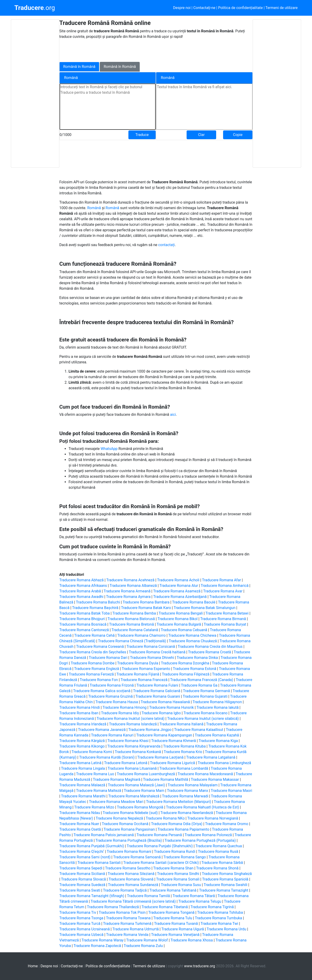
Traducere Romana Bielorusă (131, 619)
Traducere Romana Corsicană (151, 647)
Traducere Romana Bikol (177, 619)
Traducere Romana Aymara (128, 597)
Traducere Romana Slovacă (83, 879)
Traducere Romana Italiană (181, 724)
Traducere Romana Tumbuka (218, 918)
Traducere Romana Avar (223, 591)
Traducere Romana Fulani (157, 685)
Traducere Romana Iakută (218, 707)
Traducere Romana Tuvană (176, 924)
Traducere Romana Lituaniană (132, 768)
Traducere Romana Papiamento (183, 829)
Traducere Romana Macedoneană (205, 774)
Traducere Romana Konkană (138, 752)
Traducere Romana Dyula (138, 663)
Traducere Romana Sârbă (222, 863)
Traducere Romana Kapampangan (164, 735)
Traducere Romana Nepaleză (119, 818)
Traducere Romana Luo (95, 774)
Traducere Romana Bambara (146, 602)
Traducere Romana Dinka (197, 658)
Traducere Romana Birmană (223, 619)
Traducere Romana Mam (144, 791)
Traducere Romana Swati (80, 890)
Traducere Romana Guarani (158, 696)
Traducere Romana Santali (99, 863)
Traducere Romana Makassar (215, 779)
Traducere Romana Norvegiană (213, 818)
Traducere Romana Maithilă (166, 779)
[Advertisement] (35, 93)
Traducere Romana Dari (108, 658)
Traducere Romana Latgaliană (211, 757)
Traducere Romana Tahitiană (173, 890)
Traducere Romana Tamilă (148, 896)
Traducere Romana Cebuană (184, 630)
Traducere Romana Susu (181, 885)
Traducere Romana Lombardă (184, 768)
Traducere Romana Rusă (218, 852)
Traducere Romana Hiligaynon (217, 702)
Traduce (142, 135)
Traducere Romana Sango (185, 857)
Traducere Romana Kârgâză (82, 741)
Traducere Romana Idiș (120, 713)
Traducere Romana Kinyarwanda (134, 746)
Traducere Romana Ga (199, 685)
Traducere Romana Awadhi (81, 597)
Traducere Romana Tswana (128, 918)
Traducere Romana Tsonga (81, 918)
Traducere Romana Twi (219, 924)
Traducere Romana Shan (173, 868)
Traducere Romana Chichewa (192, 635)
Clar (201, 135)
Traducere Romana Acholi (178, 580)
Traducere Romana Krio (183, 752)
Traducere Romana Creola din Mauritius (210, 647)
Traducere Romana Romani (129, 852)
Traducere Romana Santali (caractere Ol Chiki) (161, 863)
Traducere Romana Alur (179, 586)
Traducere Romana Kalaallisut (199, 730)
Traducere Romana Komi (92, 752)
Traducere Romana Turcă (80, 924)
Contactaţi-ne (204, 8)
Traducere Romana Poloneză (208, 835)
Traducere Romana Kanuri (112, 735)
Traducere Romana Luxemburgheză (146, 774)
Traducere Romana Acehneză (130, 580)
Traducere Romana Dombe (93, 663)
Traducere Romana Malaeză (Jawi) (136, 785)
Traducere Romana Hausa (117, 702)
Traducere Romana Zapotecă (97, 946)
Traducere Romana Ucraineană (85, 929)
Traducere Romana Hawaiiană (165, 702)
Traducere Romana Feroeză (91, 674)
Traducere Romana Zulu (143, 946)
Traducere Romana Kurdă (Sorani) (107, 757)
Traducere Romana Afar (222, 580)
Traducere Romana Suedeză (82, 885)
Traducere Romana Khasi (128, 741)
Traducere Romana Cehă (95, 635)
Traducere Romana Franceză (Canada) (202, 680)
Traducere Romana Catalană (135, 630)
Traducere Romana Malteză (98, 791)
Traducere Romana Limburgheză (224, 763)
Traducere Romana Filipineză (186, 674)
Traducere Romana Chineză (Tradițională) (132, 641)
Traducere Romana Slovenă (131, 879)
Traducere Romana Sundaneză (133, 885)
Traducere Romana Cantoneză (84, 630)
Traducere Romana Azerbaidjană (180, 597)
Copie (238, 135)
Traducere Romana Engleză (97, 669)
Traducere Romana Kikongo (82, 746)
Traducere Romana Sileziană (131, 874)
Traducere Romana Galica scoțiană (102, 691)
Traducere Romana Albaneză (133, 586)
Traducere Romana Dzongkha (185, 663)
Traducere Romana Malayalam (193, 785)
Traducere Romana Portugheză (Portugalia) (200, 840)
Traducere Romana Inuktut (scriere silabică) (203, 719)
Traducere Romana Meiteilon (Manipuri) (179, 802)
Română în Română (79, 67)
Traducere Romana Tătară (194, 896)
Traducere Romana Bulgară (179, 624)
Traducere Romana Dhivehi (152, 658)
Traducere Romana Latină (80, 763)
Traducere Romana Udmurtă (136, 929)
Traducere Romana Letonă (126, 763)
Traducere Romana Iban (79, 713)
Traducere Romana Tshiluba (220, 912)
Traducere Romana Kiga (218, 741)
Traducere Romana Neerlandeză (187, 813)
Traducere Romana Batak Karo (146, 608)
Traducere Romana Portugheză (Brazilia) (129, 840)
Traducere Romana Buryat (225, 624)
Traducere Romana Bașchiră (95, 608)
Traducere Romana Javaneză (102, 730)
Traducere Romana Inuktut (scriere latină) (130, 719)
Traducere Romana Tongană (171, 912)
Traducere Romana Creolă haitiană (157, 652)
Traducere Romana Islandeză (133, 724)
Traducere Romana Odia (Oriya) (177, 824)
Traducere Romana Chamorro (141, 635)
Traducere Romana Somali (178, 879)
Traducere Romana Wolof (147, 940)
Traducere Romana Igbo (161, 713)
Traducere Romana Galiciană (157, 691)
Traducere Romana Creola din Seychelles (93, 652)
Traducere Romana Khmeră (174, 741)
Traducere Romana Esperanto (146, 669)
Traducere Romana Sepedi (81, 868)
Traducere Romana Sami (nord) (85, 857)
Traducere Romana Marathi (83, 796)
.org (35, 8)
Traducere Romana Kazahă (217, 735)
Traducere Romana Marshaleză (134, 796)
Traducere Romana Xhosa (192, 940)
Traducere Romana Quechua (219, 846)
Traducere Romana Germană (206, 691)
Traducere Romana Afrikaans (83, 586)
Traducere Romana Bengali (181, 613)
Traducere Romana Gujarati (205, 696)
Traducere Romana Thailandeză (113, 907)
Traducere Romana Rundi (175, 852)
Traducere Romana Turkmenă (127, 924)
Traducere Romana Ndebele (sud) (130, 813)
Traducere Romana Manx (188, 791)
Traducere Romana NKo (165, 818)
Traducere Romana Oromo (227, 824)
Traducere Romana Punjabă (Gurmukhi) (92, 846)
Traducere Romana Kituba (184, 746)
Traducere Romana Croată (209, 652)
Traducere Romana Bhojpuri (82, 619)
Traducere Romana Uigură (183, 929)
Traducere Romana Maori (231, 791)
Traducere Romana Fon (99, 680)
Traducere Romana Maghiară (117, 779)
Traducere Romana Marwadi (185, 796)
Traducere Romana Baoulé (194, 602)
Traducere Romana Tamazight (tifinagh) (92, 896)
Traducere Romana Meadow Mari (116, 802)
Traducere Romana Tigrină (212, 907)
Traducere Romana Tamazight (224, 890)
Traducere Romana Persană (159, 835)
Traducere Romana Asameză (177, 591)
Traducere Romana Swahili (226, 885)
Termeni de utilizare (282, 8)
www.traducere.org (200, 966)
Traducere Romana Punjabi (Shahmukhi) (160, 846)
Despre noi (182, 8)
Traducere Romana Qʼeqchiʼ (82, 852)
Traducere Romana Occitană (125, 824)
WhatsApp (109, 449)
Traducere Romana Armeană (127, 591)
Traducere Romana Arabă (80, 591)
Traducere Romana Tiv (78, 912)
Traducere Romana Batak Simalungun (204, 608)
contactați (167, 245)
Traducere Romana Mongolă (140, 807)
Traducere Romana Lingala (83, 768)
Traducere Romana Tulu (173, 918)
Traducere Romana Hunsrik (171, 707)
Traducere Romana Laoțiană (160, 757)
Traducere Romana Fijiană (138, 674)
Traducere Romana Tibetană (165, 907)
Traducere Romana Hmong (125, 707)
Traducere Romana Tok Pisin (122, 912)
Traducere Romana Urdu (226, 929)
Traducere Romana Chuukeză (193, 641)
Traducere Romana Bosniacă (83, 624)
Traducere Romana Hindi (80, 707)
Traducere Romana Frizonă (112, 685)
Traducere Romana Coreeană (100, 647)
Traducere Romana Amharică (225, 586)
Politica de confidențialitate (240, 8)
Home (33, 966)
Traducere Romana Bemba (134, 613)
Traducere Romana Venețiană (175, 935)
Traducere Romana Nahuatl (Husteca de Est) (203, 807)
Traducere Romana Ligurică (172, 763)
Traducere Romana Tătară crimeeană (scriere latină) (133, 901)
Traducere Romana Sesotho (128, 868)
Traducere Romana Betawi (227, 613)
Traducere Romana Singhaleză (227, 874)
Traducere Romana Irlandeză (83, 724)
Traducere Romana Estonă (195, 669)
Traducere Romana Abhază (82, 580)
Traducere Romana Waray (103, 940)
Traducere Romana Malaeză (82, 785)
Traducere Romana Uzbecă (81, 935)
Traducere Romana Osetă (80, 829)
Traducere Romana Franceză (144, 680)
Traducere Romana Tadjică (125, 890)
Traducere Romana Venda (127, 935)
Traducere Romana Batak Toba (85, 613)
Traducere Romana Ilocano (205, 713)
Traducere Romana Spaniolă (225, 879)
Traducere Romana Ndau (80, 813)
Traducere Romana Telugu (200, 901)
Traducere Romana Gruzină (111, 696)
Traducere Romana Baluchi (98, 602)
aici (173, 415)
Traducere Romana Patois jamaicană (104, 835)
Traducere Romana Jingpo (150, 730)
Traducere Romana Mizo (94, 807)
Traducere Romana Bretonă (132, 624)
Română (95, 208)
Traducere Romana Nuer (79, 824)
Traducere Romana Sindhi (178, 874)
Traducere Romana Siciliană (82, 874)
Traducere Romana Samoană (137, 857)
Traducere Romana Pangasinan (129, 829)
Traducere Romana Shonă (217, 868)
